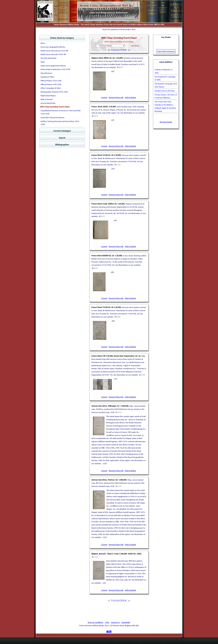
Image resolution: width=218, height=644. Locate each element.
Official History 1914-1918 (51, 81)
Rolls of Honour (47, 99)
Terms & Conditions (95, 622)
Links (107, 622)
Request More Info (116, 97)
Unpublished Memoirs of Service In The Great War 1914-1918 (61, 112)
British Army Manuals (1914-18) (53, 54)
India (43, 62)
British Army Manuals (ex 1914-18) (54, 51)
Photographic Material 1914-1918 (54, 92)
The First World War (49, 58)
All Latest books (166, 122)
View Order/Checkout (166, 51)
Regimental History (48, 96)
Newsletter (126, 622)
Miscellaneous (46, 73)
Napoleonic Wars (47, 77)
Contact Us (115, 622)
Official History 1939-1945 (51, 84)
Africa (43, 43)
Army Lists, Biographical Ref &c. (53, 47)
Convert (104, 97)
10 (125, 50)
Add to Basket (130, 97)
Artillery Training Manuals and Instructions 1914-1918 (60, 123)
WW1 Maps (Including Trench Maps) (55, 107)
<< (109, 50)
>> (129, 50)
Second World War (48, 103)
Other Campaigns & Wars (51, 88)
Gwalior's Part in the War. (165, 91)
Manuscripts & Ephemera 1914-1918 (55, 69)
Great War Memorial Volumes (52, 117)
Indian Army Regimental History (53, 66)
